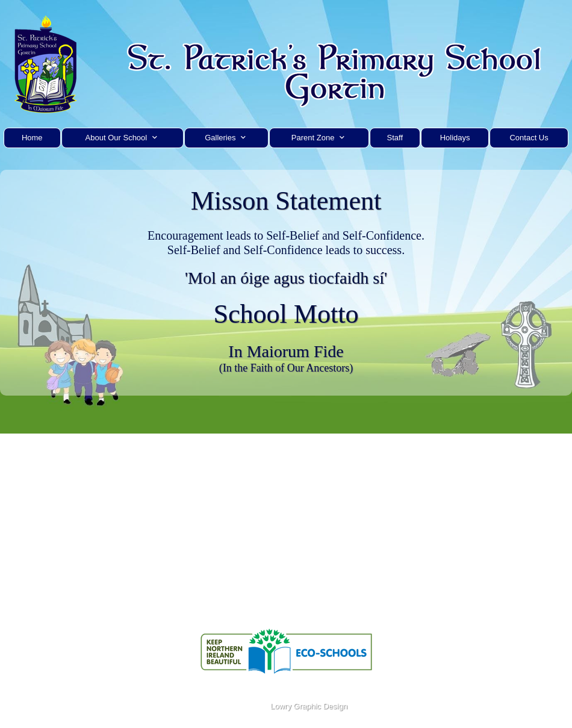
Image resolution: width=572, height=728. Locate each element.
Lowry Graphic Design (308, 706)
